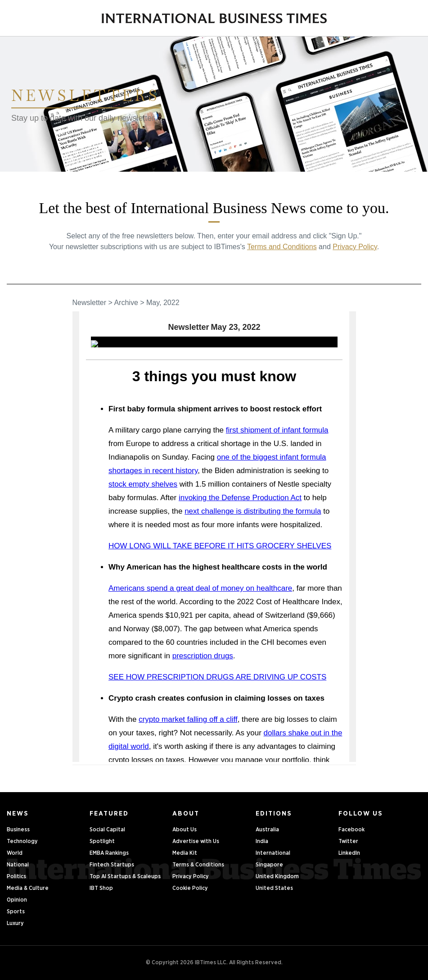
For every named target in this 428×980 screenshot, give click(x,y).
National (18, 865)
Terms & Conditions (198, 865)
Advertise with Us (196, 841)
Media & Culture (28, 888)
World (15, 853)
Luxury (15, 923)
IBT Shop (101, 888)
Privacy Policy (355, 247)
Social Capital (107, 830)
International (273, 853)
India (262, 841)
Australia (267, 830)
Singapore (269, 865)
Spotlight (102, 841)
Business (18, 830)
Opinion (17, 900)
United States (274, 888)
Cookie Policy (190, 888)
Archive (126, 303)
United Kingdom (277, 877)
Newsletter (90, 303)
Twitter (348, 841)
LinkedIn (349, 853)
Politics (16, 877)
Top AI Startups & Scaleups (125, 877)
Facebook (351, 830)
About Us (185, 830)
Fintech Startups (112, 865)
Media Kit (185, 853)
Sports (16, 912)
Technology (22, 841)
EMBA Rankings (109, 853)
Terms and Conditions (282, 247)
